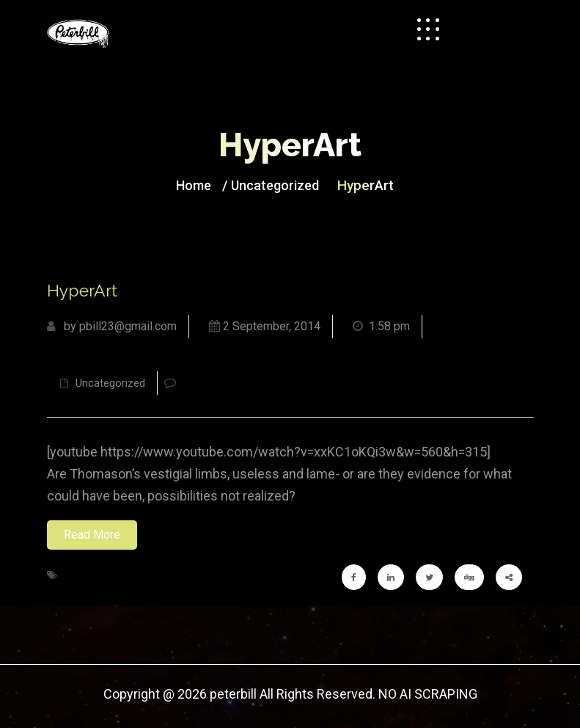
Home (194, 185)
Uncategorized (275, 185)
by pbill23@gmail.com (112, 326)
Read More (92, 535)
